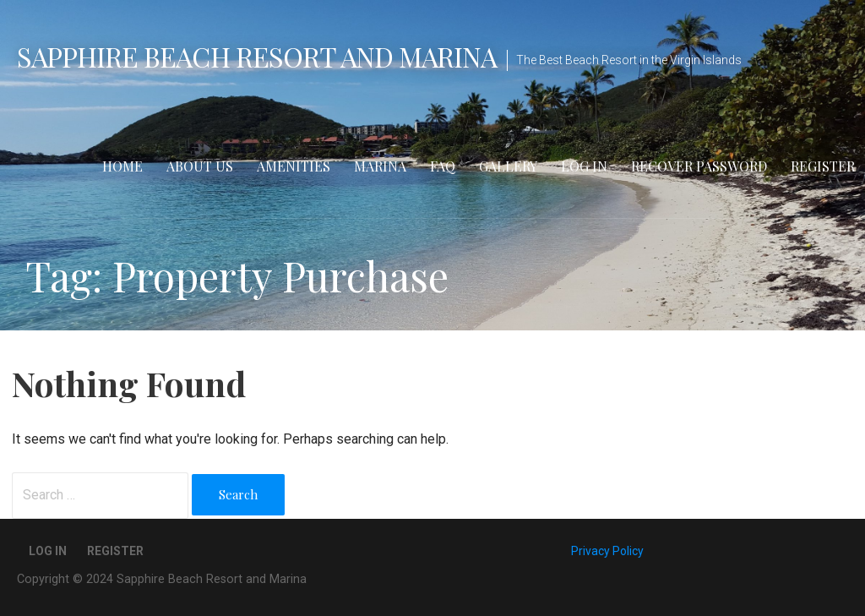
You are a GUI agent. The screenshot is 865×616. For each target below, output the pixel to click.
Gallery (508, 166)
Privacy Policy (607, 551)
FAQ (443, 166)
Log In (584, 166)
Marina (380, 166)
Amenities (294, 166)
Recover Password (699, 166)
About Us (200, 166)
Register (823, 166)
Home (122, 166)
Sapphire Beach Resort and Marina (257, 56)
